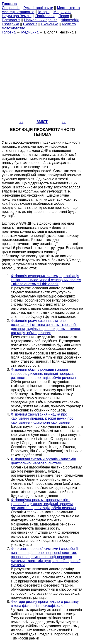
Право (64, 16)
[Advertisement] (42, 77)
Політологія (45, 16)
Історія (44, 12)
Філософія (70, 20)
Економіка (50, 24)
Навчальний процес (41, 20)
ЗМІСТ (42, 122)
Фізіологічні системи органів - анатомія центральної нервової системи (43, 461)
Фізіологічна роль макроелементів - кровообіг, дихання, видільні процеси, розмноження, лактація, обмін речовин (43, 504)
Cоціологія (11, 8)
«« (21, 122)
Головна (9, 32)
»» (64, 122)
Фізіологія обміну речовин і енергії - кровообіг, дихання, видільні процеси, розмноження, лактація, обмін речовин (43, 374)
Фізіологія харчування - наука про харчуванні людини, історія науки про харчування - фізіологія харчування (42, 418)
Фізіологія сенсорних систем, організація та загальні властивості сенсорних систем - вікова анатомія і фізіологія (46, 280)
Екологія (30, 24)
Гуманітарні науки (38, 8)
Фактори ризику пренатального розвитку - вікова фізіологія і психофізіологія (46, 604)
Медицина (62, 12)
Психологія (11, 20)
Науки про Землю (17, 16)
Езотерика (11, 24)
